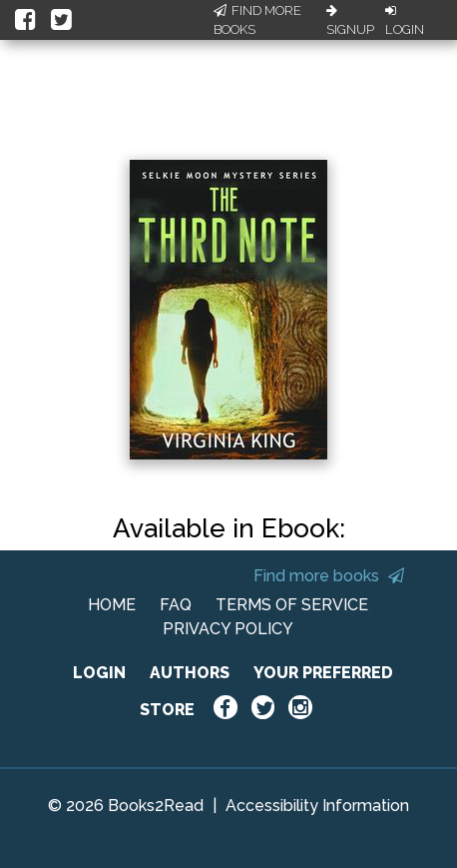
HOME (112, 605)
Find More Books (257, 20)
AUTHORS (190, 673)
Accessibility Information (317, 806)
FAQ (176, 605)
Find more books (329, 576)
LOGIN (99, 673)
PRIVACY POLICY (228, 629)
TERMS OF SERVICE (292, 605)
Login (405, 21)
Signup (350, 21)
